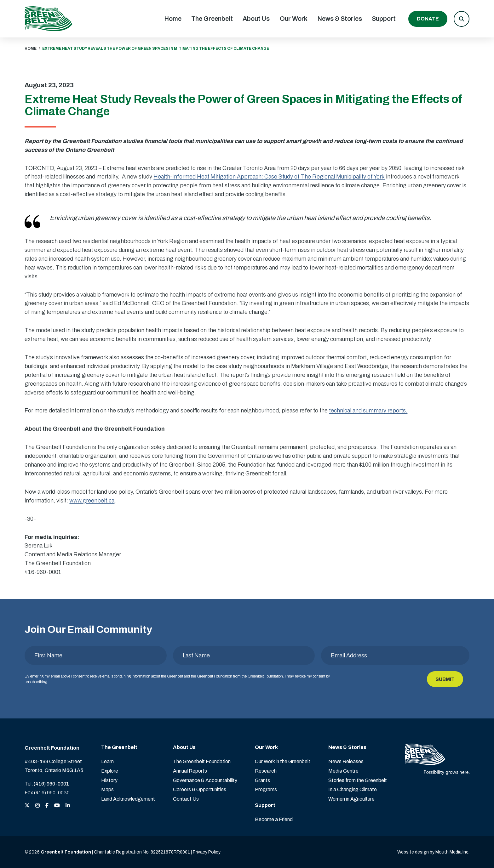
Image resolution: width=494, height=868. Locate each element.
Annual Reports (190, 771)
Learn (107, 761)
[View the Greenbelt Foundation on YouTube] (57, 806)
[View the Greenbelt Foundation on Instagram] (37, 806)
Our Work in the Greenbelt (283, 761)
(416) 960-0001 (51, 784)
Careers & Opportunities (200, 789)
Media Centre (343, 771)
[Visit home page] (49, 19)
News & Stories (340, 19)
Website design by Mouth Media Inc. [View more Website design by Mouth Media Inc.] (433, 852)
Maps (107, 789)
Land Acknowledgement (128, 799)
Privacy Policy (207, 852)
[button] (462, 19)
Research (266, 771)
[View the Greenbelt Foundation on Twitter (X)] (27, 806)
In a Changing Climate (353, 789)
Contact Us (186, 799)
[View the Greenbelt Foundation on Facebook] (47, 806)
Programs (266, 789)
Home (173, 19)
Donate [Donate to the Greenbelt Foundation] (428, 19)
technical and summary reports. (368, 411)
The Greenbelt (212, 19)
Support (384, 19)
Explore (110, 771)
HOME (31, 48)
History (109, 780)
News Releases (346, 761)
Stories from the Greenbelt (358, 780)
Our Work (294, 19)
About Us (256, 19)
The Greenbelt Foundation (202, 761)
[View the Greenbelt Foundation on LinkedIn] (68, 806)
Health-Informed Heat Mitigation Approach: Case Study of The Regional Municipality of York (269, 177)
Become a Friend (274, 819)
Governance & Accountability (205, 780)
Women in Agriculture (351, 799)
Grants (262, 780)
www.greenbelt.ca (92, 501)
